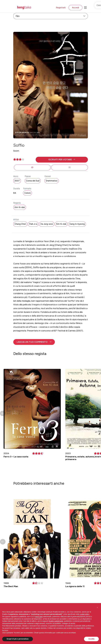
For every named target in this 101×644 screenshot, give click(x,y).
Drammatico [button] (52, 181)
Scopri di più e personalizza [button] (18, 639)
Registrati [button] (61, 8)
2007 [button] (17, 181)
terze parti (39, 617)
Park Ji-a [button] (33, 224)
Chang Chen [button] (20, 224)
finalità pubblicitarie (56, 621)
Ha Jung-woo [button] (47, 224)
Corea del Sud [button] (33, 181)
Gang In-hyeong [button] (77, 224)
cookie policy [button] (85, 614)
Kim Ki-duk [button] (20, 207)
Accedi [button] (75, 8)
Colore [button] (27, 193)
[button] (62, 160)
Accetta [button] (91, 639)
